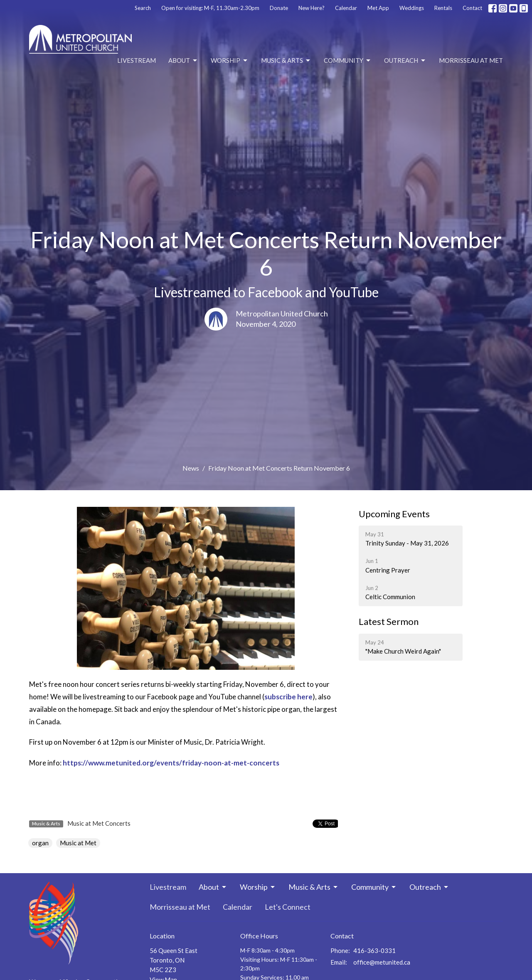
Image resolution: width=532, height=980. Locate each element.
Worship (230, 61)
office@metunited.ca (382, 962)
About (183, 61)
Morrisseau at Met (471, 60)
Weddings (412, 8)
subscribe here (288, 697)
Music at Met (78, 843)
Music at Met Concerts (99, 823)
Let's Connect (288, 907)
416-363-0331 (374, 950)
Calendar (346, 8)
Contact (472, 8)
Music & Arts (286, 61)
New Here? (312, 8)
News (191, 468)
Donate (279, 8)
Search (143, 8)
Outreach (405, 61)
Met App (378, 8)
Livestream (137, 60)
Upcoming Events (394, 514)
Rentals (443, 8)
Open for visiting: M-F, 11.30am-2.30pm (210, 8)
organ (40, 843)
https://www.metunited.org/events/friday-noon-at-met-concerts (171, 763)
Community (348, 61)
